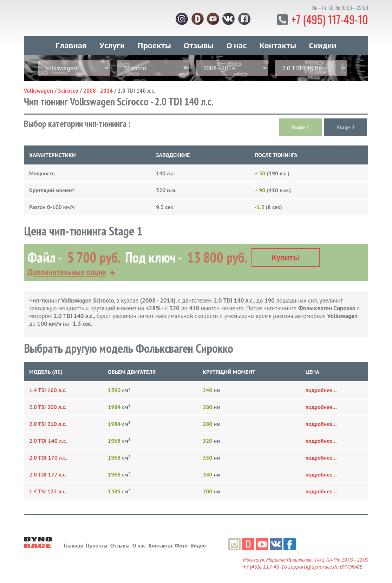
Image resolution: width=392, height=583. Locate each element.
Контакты (278, 45)
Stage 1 (300, 127)
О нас (237, 45)
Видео (198, 544)
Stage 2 (346, 127)
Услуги (112, 45)
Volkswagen (38, 90)
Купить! (286, 257)
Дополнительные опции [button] (67, 271)
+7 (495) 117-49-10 (329, 19)
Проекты (154, 45)
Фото (181, 544)
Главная (71, 45)
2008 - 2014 (98, 90)
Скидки (322, 45)
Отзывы (199, 45)
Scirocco (68, 90)
